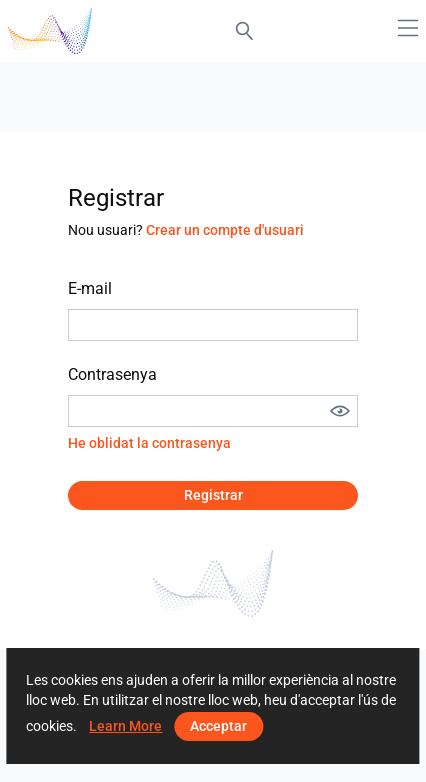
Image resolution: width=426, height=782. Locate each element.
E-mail (90, 288)
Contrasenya (112, 374)
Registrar (213, 495)
